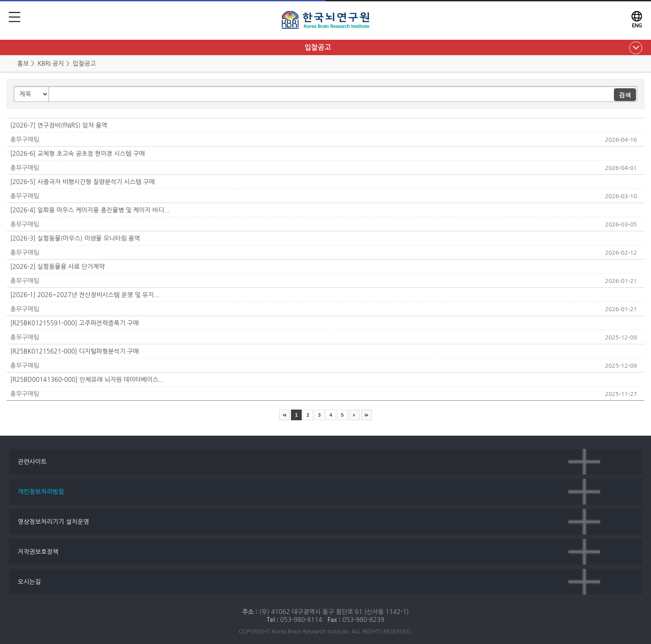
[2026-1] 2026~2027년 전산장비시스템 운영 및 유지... (85, 295)
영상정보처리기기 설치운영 (53, 522)
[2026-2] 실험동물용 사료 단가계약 (57, 267)
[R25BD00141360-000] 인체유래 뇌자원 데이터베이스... (87, 380)
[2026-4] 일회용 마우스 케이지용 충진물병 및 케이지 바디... (90, 210)
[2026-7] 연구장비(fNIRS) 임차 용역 (59, 125)
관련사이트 (32, 462)
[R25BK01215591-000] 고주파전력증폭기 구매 (74, 323)
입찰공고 (318, 47)
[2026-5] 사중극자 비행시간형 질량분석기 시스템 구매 (82, 182)
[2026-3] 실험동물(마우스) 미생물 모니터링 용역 (75, 238)
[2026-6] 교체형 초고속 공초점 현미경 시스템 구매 (78, 154)
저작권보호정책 (38, 552)
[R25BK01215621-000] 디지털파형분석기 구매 (74, 351)
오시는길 (29, 582)
